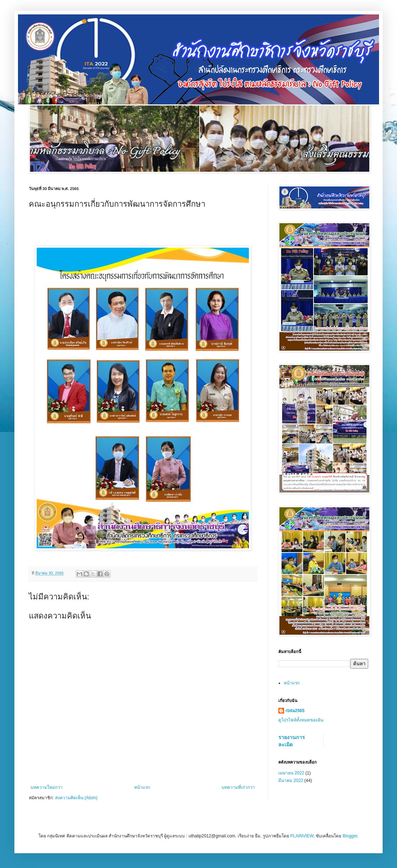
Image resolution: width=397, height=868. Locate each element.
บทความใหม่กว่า (47, 787)
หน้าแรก (142, 787)
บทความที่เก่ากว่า (238, 787)
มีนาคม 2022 (291, 781)
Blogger (350, 836)
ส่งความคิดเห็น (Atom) (76, 798)
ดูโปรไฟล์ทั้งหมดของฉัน (301, 720)
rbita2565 (295, 711)
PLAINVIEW (302, 836)
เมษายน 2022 (291, 773)
